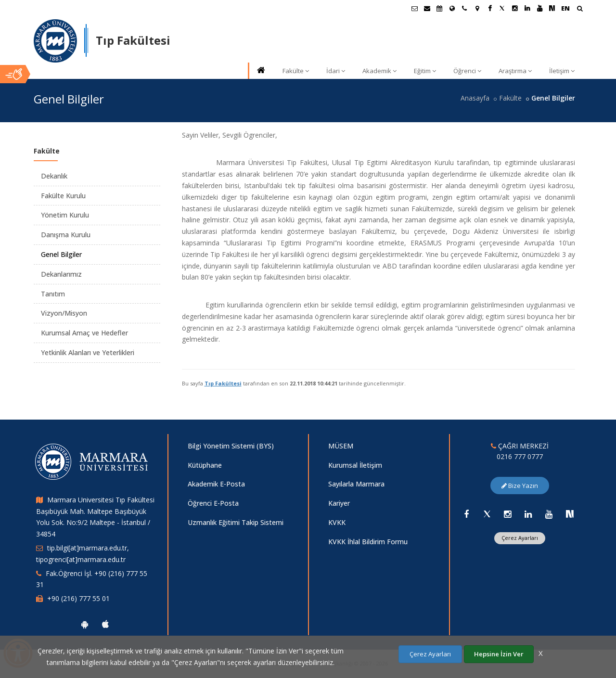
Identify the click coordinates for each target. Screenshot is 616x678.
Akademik (379, 71)
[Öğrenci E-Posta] (414, 8)
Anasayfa (475, 98)
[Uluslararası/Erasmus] (452, 8)
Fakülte (296, 71)
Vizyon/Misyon (64, 313)
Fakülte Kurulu (63, 196)
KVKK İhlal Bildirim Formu (368, 542)
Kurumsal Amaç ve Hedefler (84, 333)
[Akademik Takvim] (439, 8)
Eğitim (425, 71)
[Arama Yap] (580, 9)
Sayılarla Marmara (356, 484)
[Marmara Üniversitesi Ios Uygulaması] (105, 624)
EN (565, 8)
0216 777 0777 (520, 456)
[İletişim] (464, 8)
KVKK (337, 522)
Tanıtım (53, 294)
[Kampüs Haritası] (477, 8)
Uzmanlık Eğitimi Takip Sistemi (236, 522)
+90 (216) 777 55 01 (78, 598)
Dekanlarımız (61, 274)
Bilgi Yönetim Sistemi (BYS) (231, 446)
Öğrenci (467, 71)
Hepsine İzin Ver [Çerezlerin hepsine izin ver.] (499, 654)
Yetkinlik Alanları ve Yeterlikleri (88, 352)
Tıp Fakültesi (223, 383)
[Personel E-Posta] (427, 8)
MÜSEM (341, 446)
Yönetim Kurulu (65, 215)
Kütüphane (205, 465)
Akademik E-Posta (216, 484)
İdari (336, 71)
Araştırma (515, 71)
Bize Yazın (520, 486)
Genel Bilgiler (61, 254)
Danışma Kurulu (66, 235)
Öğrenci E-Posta (213, 503)
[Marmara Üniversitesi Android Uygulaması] (85, 624)
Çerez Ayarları (520, 538)
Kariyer (339, 503)
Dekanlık (54, 176)
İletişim (562, 71)
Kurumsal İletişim (355, 465)
